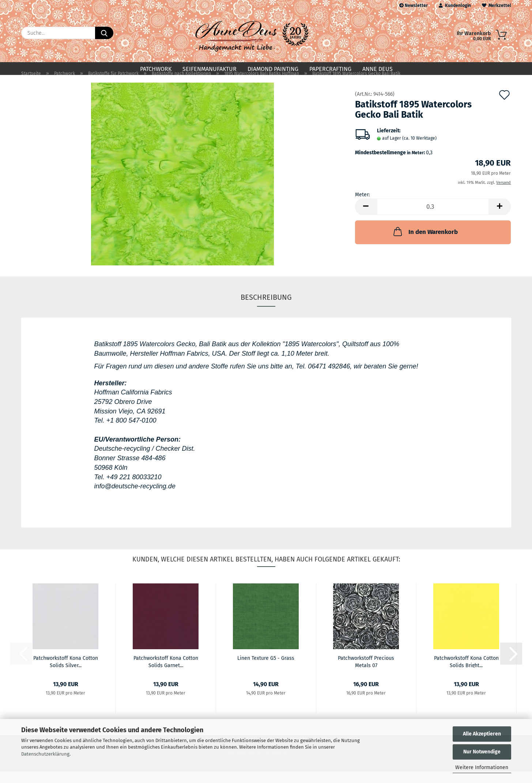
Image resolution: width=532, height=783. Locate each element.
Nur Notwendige (482, 752)
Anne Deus (378, 69)
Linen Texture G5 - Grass (266, 669)
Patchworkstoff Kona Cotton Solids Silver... (66, 673)
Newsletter (414, 5)
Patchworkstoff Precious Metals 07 (366, 673)
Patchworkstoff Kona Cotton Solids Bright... (466, 673)
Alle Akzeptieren (482, 734)
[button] (366, 218)
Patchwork (156, 69)
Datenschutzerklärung (45, 754)
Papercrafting (330, 69)
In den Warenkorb (425, 243)
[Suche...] (104, 33)
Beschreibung (266, 309)
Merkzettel (497, 5)
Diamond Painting (273, 69)
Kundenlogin (455, 5)
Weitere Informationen (482, 767)
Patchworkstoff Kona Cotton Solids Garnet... (166, 673)
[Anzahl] (433, 218)
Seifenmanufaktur (210, 69)
